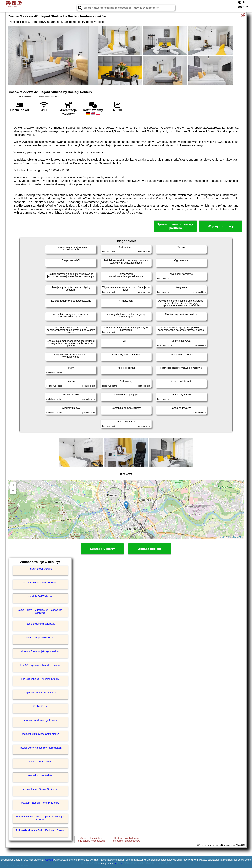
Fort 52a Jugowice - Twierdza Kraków (40, 665)
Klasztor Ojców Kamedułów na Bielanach (40, 748)
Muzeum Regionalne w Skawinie (40, 583)
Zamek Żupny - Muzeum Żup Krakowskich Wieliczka (40, 611)
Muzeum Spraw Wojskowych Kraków (40, 651)
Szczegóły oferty (102, 549)
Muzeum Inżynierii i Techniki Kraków (40, 803)
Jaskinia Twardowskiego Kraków (40, 720)
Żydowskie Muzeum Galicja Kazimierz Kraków (40, 830)
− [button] (13, 491)
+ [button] (13, 485)
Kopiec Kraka (40, 706)
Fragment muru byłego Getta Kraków (40, 734)
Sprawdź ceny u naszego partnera (176, 226)
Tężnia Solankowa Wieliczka (40, 624)
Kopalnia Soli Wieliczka (40, 596)
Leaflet (221, 537)
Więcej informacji (221, 226)
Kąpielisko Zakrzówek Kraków (40, 693)
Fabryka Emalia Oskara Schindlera (40, 789)
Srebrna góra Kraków (40, 762)
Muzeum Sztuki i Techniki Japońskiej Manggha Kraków (40, 818)
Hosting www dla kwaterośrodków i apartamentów (127, 839)
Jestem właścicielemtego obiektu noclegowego (91, 839)
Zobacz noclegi (150, 549)
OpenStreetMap (236, 537)
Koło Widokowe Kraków (40, 775)
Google (49, 860)
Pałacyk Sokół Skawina (40, 569)
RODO (118, 864)
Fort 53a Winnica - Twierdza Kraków (40, 679)
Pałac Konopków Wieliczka (40, 638)
